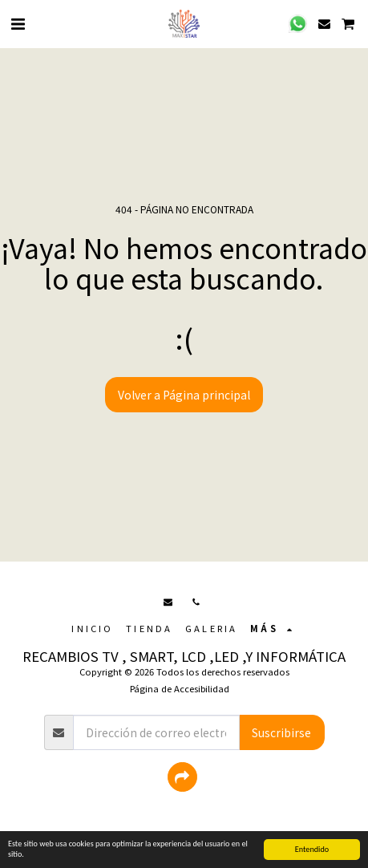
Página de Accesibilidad (180, 688)
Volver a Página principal (184, 395)
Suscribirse (281, 732)
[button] (18, 23)
